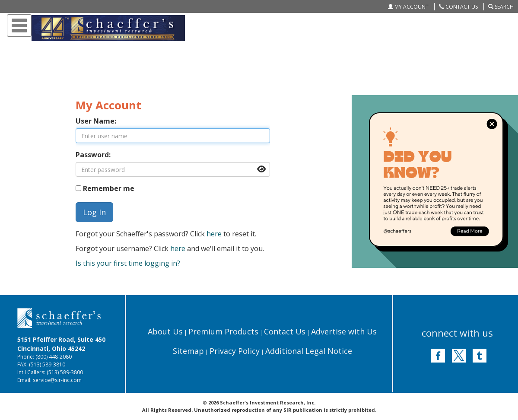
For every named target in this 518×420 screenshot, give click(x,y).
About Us (165, 331)
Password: (93, 155)
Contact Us (285, 331)
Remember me (109, 188)
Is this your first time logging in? (128, 263)
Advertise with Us (344, 331)
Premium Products (223, 331)
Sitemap (188, 351)
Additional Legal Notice (309, 351)
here (214, 234)
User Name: (96, 121)
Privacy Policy (235, 351)
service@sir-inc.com (57, 380)
